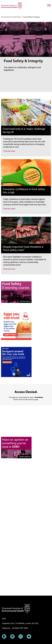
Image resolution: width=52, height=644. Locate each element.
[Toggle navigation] (49, 5)
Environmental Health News (11, 17)
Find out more (9, 151)
